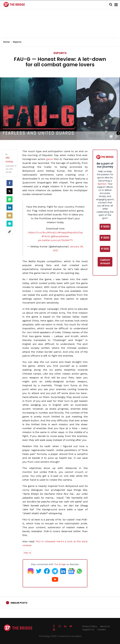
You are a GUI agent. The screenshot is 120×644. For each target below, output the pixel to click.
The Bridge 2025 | (48, 636)
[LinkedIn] (10, 207)
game (50, 159)
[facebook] (10, 183)
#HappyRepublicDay (71, 232)
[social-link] (10, 232)
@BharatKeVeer (60, 236)
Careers (101, 629)
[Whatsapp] (10, 199)
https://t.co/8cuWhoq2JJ (43, 232)
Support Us (88, 629)
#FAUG (46, 236)
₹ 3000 (105, 238)
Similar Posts (19, 603)
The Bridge (60, 564)
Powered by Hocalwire (70, 636)
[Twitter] (10, 191)
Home (7, 42)
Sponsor (102, 184)
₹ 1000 (105, 249)
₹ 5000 (105, 227)
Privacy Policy (90, 626)
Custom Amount (105, 262)
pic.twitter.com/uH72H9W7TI (55, 240)
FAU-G (27, 553)
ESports (60, 53)
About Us (105, 626)
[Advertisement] (60, 28)
